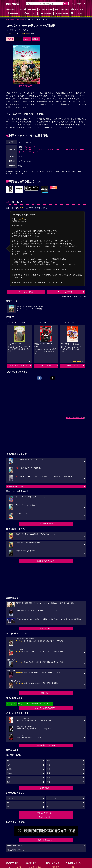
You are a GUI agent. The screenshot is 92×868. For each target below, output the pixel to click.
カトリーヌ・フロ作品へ (19, 366)
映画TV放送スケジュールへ (45, 745)
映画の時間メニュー (14, 9)
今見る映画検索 (77, 4)
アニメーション (52, 798)
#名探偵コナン (35, 704)
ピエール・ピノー (31, 147)
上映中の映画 (30, 9)
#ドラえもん (11, 704)
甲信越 (10, 773)
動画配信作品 (62, 13)
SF (8, 803)
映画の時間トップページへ (17, 850)
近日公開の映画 (62, 9)
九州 (9, 782)
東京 (9, 761)
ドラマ (9, 34)
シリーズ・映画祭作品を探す (45, 708)
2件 (28, 34)
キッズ (49, 803)
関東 (49, 761)
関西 (9, 765)
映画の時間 (10, 20)
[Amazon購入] (26, 86)
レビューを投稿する (65, 292)
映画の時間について (45, 840)
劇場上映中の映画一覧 (45, 524)
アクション (11, 798)
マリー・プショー (61, 149)
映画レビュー (45, 693)
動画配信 (35, 39)
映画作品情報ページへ (15, 846)
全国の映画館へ (45, 788)
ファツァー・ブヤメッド (28, 152)
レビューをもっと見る (25, 292)
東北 (49, 769)
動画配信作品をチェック (45, 561)
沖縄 (49, 782)
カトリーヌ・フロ (31, 149)
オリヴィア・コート (76, 149)
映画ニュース (30, 13)
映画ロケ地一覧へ (45, 817)
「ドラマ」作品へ (45, 366)
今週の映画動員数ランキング (17, 486)
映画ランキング (78, 9)
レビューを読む (78, 13)
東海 (49, 765)
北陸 (49, 773)
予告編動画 (46, 13)
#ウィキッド (23, 704)
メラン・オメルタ (46, 149)
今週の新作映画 (46, 9)
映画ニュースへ (45, 628)
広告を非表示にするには (75, 418)
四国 (49, 778)
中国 (9, 778)
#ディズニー (47, 704)
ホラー (49, 807)
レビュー (26, 39)
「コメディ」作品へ (72, 366)
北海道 (10, 769)
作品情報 (21, 20)
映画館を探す (14, 13)
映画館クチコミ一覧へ (45, 813)
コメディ (17, 34)
